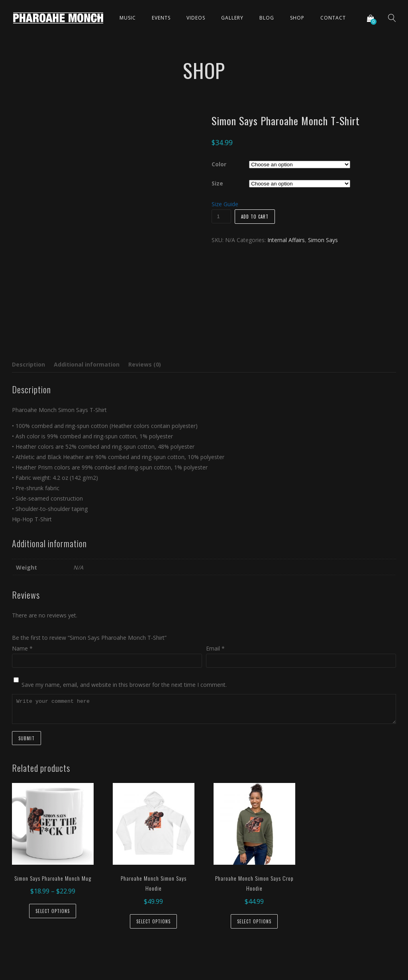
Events (161, 18)
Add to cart (255, 217)
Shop (297, 18)
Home (96, 18)
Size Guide (225, 204)
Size (217, 183)
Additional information (87, 364)
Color (219, 164)
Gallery (232, 18)
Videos (196, 18)
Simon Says (323, 240)
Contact (333, 18)
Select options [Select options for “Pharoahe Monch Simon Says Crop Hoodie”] (254, 921)
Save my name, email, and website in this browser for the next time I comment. (124, 685)
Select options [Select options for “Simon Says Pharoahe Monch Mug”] (53, 911)
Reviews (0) (145, 364)
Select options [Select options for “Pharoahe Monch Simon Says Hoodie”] (153, 921)
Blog (267, 18)
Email (215, 648)
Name (22, 648)
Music (128, 18)
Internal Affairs (286, 240)
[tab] (30, 365)
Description (28, 364)
